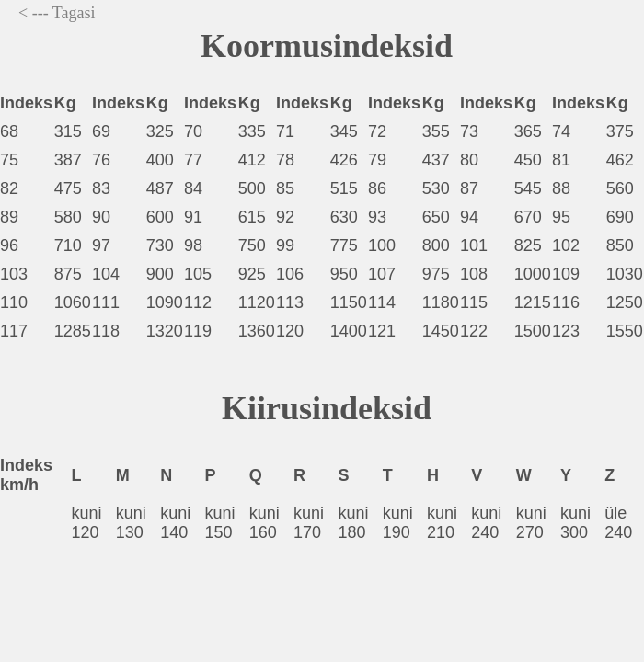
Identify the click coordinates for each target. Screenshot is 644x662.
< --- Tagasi (57, 13)
